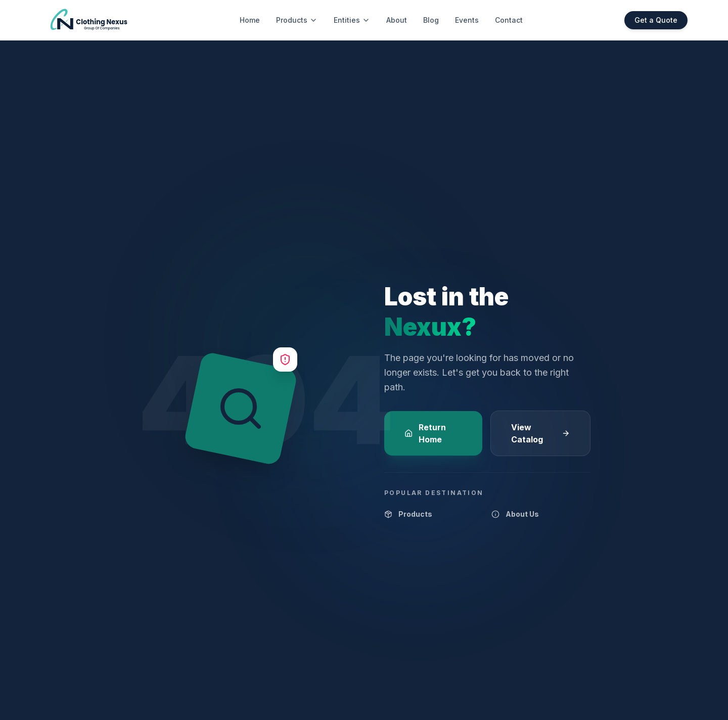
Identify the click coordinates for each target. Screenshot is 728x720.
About (397, 20)
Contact (509, 20)
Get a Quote (656, 20)
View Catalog (540, 433)
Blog (431, 20)
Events (467, 20)
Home (250, 20)
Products (297, 20)
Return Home (425, 433)
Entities (352, 20)
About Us (515, 514)
